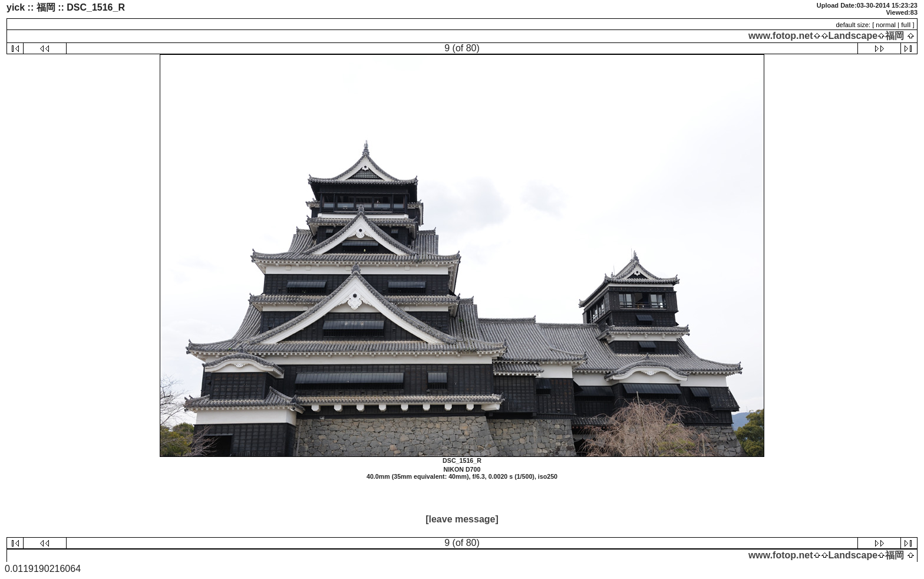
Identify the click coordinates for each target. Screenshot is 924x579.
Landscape (853, 36)
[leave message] (462, 519)
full (906, 25)
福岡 (895, 36)
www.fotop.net (781, 36)
